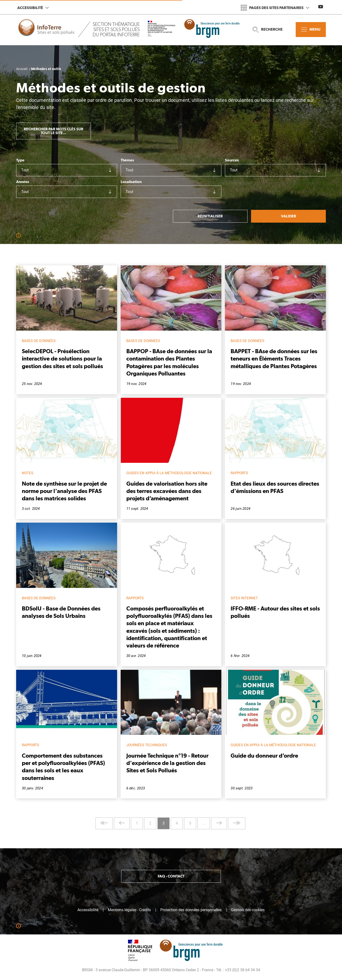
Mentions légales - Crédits (129, 910)
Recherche (268, 30)
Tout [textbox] (25, 170)
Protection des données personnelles (191, 910)
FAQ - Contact (171, 876)
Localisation (131, 182)
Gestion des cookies (248, 910)
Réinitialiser (210, 216)
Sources (232, 160)
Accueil (22, 69)
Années (23, 182)
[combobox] (67, 170)
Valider (289, 216)
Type (20, 160)
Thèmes (127, 160)
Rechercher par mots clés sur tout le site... (54, 131)
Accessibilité (33, 8)
